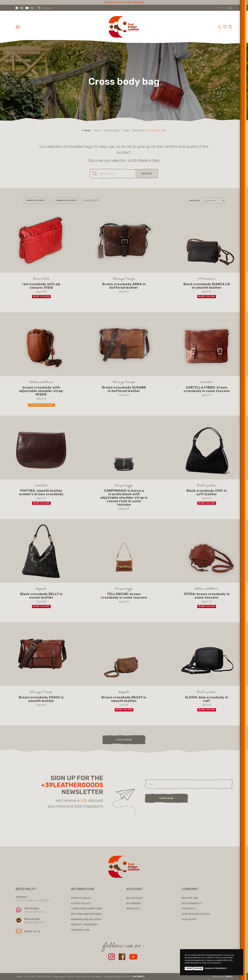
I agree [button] (189, 968)
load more (124, 740)
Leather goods (112, 130)
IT (218, 8)
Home (97, 130)
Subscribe (167, 798)
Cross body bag (157, 130)
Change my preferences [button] (215, 968)
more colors (41, 296)
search (147, 174)
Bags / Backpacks (134, 130)
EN (223, 8)
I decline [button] (198, 968)
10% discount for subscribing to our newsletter (124, 2)
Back (86, 130)
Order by (195, 201)
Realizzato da (223, 977)
